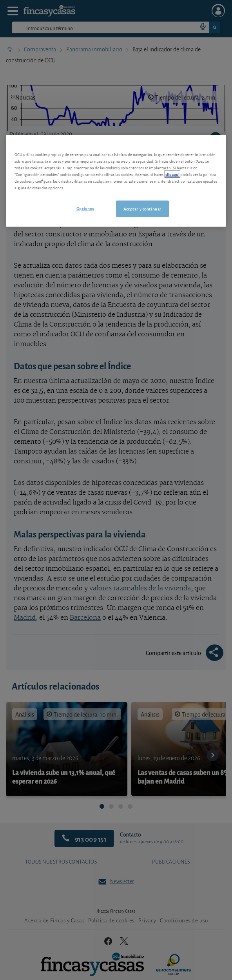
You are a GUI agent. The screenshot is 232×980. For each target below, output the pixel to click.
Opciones (85, 208)
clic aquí (172, 174)
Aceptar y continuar (142, 209)
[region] (116, 181)
